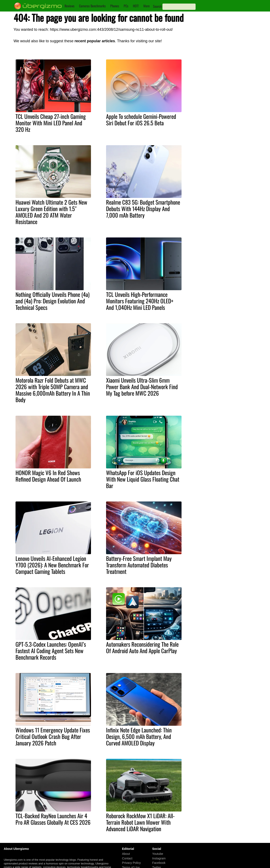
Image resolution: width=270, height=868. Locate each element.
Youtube (158, 854)
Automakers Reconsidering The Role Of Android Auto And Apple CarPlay (142, 647)
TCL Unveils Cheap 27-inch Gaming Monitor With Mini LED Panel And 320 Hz (51, 123)
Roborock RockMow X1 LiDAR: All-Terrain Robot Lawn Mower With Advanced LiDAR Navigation (140, 822)
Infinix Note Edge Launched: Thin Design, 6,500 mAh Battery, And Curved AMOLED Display (139, 736)
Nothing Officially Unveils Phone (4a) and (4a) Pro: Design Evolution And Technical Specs (53, 301)
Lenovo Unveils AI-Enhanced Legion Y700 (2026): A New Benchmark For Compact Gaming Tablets (52, 565)
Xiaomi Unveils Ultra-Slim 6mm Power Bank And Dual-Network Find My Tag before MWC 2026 (142, 387)
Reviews (69, 6)
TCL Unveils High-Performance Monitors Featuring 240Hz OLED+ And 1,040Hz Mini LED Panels (140, 301)
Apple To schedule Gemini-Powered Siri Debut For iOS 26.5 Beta (141, 120)
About (126, 854)
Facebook (159, 863)
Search (157, 6)
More (147, 6)
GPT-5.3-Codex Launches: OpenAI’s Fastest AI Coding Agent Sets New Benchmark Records (51, 651)
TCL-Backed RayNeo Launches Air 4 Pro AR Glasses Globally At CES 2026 (53, 819)
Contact (127, 858)
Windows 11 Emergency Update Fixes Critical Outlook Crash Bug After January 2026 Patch (53, 736)
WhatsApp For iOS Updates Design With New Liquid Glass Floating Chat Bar (143, 479)
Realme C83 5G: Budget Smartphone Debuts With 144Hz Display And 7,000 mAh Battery (143, 209)
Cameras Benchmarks (92, 6)
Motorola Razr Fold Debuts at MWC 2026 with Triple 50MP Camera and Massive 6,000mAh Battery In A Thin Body (53, 390)
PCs (126, 6)
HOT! (136, 6)
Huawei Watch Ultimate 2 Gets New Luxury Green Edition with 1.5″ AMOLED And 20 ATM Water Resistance (51, 212)
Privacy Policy (131, 863)
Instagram (159, 858)
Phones (115, 6)
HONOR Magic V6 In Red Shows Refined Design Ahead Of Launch (48, 476)
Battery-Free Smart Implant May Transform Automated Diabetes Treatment (139, 565)
